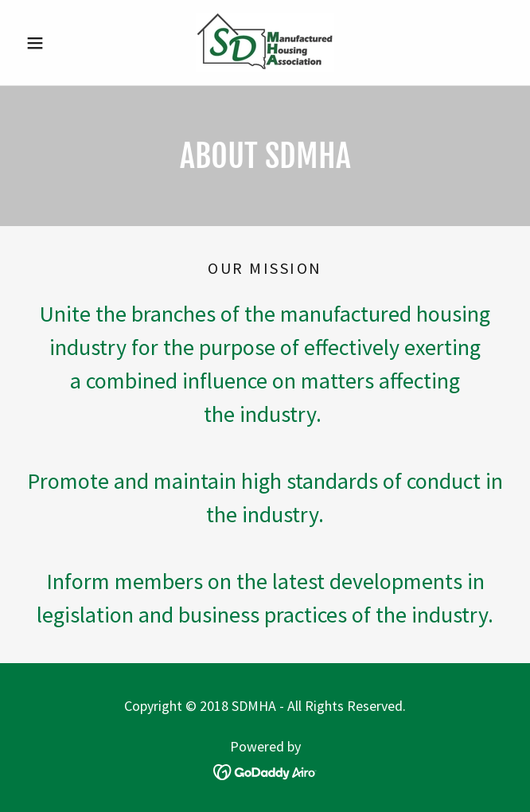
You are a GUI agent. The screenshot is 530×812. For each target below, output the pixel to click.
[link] (265, 43)
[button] (56, 43)
